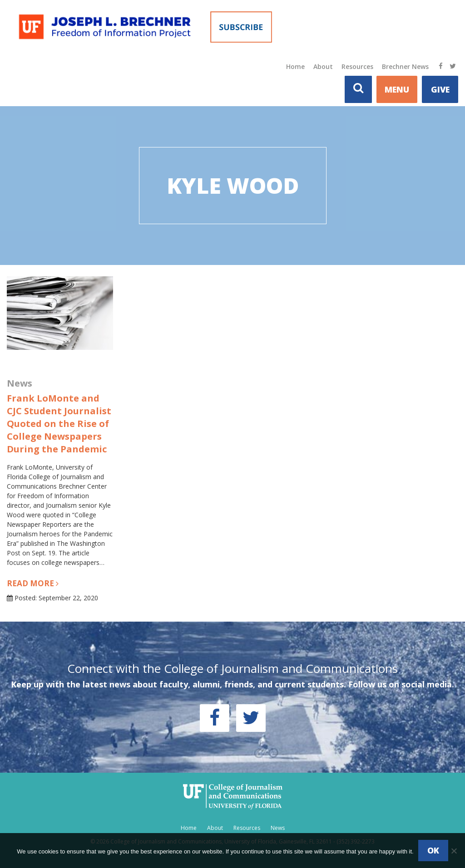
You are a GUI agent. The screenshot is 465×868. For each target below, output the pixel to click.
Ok (433, 850)
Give (440, 89)
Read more (33, 583)
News (278, 828)
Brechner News (405, 66)
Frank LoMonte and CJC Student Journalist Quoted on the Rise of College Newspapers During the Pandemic (59, 424)
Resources (357, 66)
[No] (454, 851)
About (323, 66)
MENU (397, 89)
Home (295, 66)
